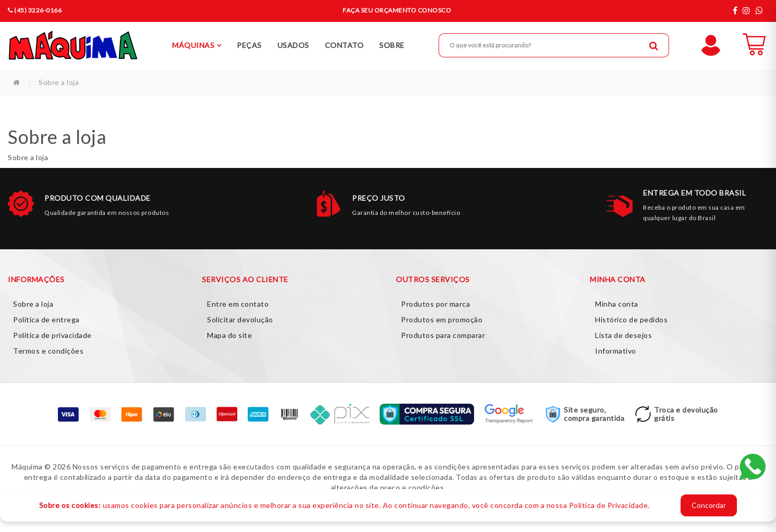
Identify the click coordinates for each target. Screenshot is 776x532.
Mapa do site (229, 335)
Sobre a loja (59, 82)
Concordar (709, 505)
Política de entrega (46, 319)
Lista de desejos (623, 335)
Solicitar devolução (240, 319)
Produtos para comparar (443, 335)
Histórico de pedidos (631, 319)
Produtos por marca (435, 304)
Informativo (616, 351)
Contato (344, 45)
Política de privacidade (52, 335)
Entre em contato (238, 304)
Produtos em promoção (442, 319)
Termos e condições (48, 351)
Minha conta (617, 304)
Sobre (392, 45)
